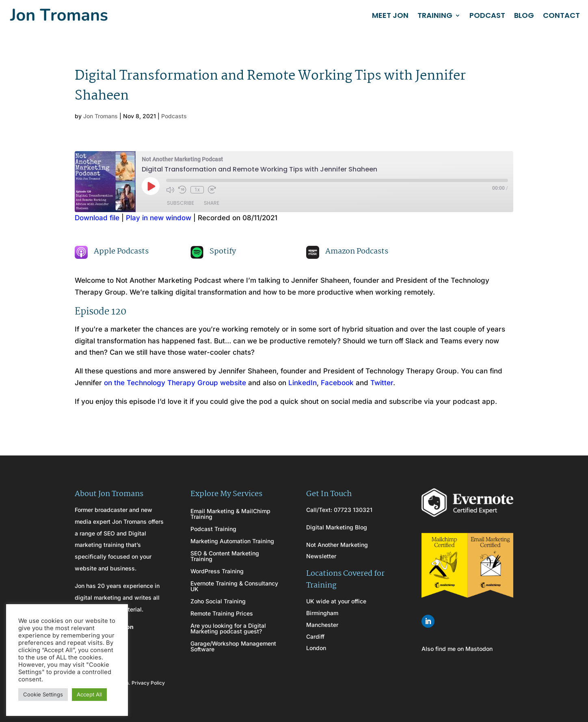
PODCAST (487, 15)
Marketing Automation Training (232, 541)
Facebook (337, 383)
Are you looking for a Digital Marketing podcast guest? (228, 629)
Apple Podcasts (121, 252)
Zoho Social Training (218, 602)
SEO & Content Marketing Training (225, 556)
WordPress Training (217, 571)
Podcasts (174, 116)
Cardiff (315, 636)
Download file (97, 218)
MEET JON (390, 15)
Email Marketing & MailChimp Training (230, 514)
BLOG (524, 15)
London (316, 648)
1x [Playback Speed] (197, 190)
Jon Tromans (101, 116)
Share (212, 203)
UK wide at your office (336, 601)
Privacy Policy (148, 683)
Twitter (382, 383)
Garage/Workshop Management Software (233, 647)
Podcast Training (213, 529)
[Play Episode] (151, 186)
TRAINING (435, 15)
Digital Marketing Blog (337, 527)
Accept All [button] (89, 694)
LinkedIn (303, 383)
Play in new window (159, 218)
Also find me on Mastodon (457, 649)
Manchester (322, 625)
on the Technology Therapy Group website (175, 383)
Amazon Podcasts (357, 252)
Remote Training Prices (222, 614)
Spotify (223, 252)
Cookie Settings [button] (43, 694)
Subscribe (181, 203)
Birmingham (322, 613)
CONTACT (561, 15)
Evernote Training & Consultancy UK (234, 586)
